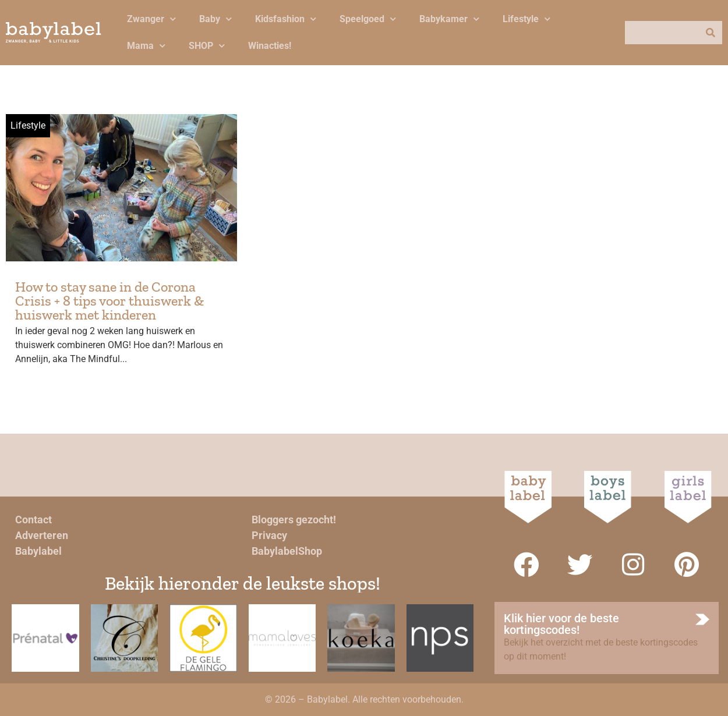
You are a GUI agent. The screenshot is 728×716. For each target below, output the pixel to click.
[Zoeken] (711, 33)
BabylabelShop (287, 551)
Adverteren (42, 535)
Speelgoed (368, 19)
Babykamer (449, 19)
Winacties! (270, 46)
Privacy (269, 535)
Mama (146, 46)
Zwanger (151, 19)
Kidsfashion (286, 19)
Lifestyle (526, 19)
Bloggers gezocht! (294, 520)
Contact (33, 520)
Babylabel (38, 551)
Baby (215, 19)
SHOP (207, 46)
